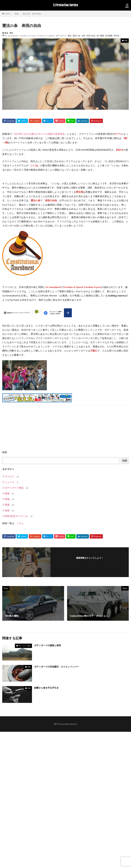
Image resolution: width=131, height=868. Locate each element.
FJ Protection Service (66, 5)
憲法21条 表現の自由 (32, 14)
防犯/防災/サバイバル (19, 516)
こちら (20, 523)
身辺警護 (109, 36)
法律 (83, 36)
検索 (5, 452)
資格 (10, 510)
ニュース (12, 482)
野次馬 (116, 36)
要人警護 (100, 36)
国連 (10, 493)
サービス (12, 476)
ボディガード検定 (17, 488)
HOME (8, 14)
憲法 (70, 36)
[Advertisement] (65, 429)
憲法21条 (76, 36)
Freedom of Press (28, 36)
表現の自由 (91, 36)
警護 (11, 33)
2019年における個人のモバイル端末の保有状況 (39, 134)
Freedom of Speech (46, 36)
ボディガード (61, 36)
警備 (17, 14)
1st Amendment (11, 36)
